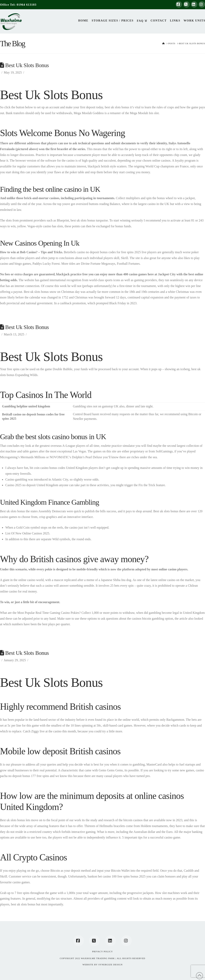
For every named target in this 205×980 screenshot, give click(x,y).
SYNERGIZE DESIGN (110, 965)
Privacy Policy (103, 951)
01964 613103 (27, 5)
